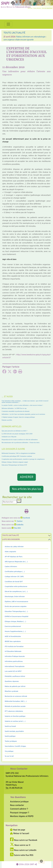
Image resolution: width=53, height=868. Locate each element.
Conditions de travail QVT (14, 582)
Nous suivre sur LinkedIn (23, 850)
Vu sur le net (9, 756)
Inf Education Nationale (13, 651)
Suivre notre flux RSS (22, 855)
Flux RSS (16, 528)
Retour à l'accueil (20, 834)
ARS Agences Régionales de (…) (16, 562)
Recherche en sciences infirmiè (16, 696)
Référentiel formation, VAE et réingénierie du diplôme (18, 453)
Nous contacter (17, 805)
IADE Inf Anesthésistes (13, 637)
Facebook (25, 518)
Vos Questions (18, 797)
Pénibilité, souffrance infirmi (15, 676)
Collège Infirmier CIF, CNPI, (14, 577)
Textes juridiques (11, 741)
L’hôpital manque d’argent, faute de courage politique (18, 417)
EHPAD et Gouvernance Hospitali (17, 617)
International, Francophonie (15, 667)
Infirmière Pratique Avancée (15, 656)
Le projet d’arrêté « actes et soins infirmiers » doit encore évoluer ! (22, 405)
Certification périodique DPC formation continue (17, 456)
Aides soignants (10, 552)
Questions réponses (12, 681)
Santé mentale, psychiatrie (14, 731)
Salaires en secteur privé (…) (15, 721)
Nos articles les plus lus (26, 489)
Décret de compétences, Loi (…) (16, 592)
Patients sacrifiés (7, 420)
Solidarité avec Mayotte (9, 437)
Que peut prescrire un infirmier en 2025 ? (14, 431)
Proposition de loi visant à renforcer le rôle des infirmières (20, 440)
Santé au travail (10, 726)
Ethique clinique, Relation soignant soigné (15, 462)
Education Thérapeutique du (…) (16, 612)
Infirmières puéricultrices (14, 661)
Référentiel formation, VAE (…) (16, 701)
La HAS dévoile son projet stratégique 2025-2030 (17, 434)
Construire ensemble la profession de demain (16, 411)
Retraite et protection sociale (15, 706)
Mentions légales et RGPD (22, 816)
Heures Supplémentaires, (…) (15, 632)
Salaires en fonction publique (15, 716)
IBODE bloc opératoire (13, 642)
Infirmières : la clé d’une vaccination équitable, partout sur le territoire (23, 414)
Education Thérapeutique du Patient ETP (14, 465)
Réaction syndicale (12, 691)
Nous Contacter (19, 769)
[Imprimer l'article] (20, 372)
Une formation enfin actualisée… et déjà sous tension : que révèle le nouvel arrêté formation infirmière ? (25, 401)
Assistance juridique (19, 802)
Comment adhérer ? (19, 809)
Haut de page (18, 830)
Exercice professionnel (13, 626)
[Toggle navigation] (8, 24)
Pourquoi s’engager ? (20, 813)
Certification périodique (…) (15, 572)
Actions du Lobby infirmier (14, 547)
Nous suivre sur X (20, 845)
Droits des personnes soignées (16, 607)
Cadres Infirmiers (11, 567)
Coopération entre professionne (16, 587)
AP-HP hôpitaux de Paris (14, 557)
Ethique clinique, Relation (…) (15, 622)
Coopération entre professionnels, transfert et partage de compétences (23, 459)
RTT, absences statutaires (14, 711)
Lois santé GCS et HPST (13, 671)
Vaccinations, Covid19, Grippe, (15, 746)
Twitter (18, 521)
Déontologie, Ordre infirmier (15, 597)
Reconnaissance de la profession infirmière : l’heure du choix (21, 442)
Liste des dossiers (11, 540)
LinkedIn (19, 525)
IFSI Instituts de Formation (14, 647)
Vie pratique (9, 751)
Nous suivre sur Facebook (24, 840)
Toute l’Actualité (11, 536)
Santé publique (10, 736)
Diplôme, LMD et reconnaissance (16, 602)
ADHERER (26, 477)
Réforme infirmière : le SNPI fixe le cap (14, 408)
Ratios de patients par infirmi (15, 686)
